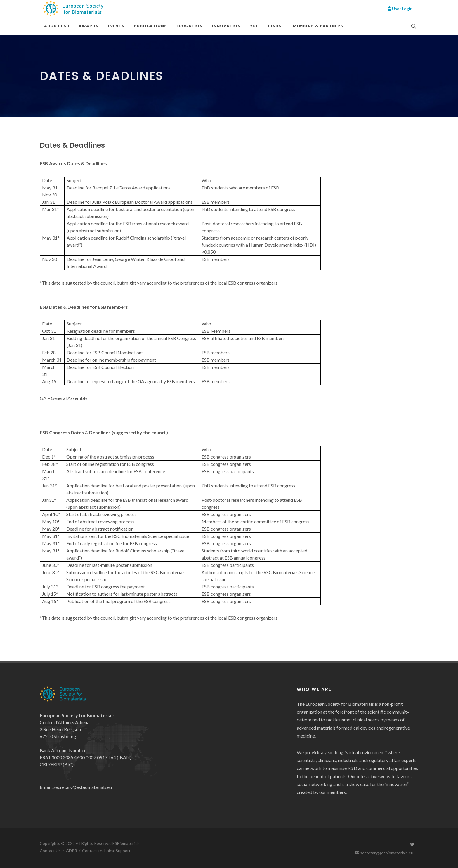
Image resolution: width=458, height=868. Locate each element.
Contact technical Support (106, 851)
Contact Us (50, 851)
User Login (400, 9)
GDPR (71, 851)
